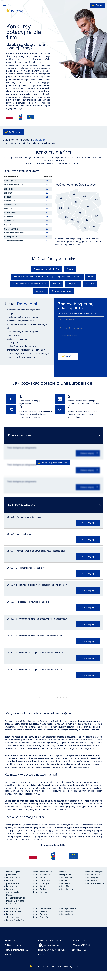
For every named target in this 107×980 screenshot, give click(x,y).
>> (69, 697)
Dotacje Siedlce (40, 892)
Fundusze (90, 284)
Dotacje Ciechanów (41, 880)
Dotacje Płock (39, 878)
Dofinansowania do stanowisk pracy (29, 284)
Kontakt (8, 955)
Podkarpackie (10, 213)
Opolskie (8, 209)
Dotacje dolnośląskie (94, 872)
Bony (90, 277)
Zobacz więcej (87, 453)
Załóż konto (14, 132)
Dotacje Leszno (66, 889)
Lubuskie (8, 193)
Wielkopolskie (10, 237)
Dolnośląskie (10, 181)
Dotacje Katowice (14, 911)
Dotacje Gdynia (66, 914)
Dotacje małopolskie (42, 908)
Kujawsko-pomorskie (14, 185)
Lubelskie (8, 189)
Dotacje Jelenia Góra (94, 883)
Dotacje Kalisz (65, 880)
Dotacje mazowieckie (42, 872)
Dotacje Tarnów (40, 914)
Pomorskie (9, 221)
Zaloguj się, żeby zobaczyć (54, 463)
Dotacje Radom (39, 889)
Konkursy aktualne (20, 435)
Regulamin (10, 940)
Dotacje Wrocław (92, 875)
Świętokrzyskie (11, 229)
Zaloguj (99, 5)
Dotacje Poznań (66, 878)
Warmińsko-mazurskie (14, 233)
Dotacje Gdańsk (66, 911)
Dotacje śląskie (13, 908)
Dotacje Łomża (39, 886)
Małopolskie (10, 201)
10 (63, 697)
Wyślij (69, 357)
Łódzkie (8, 197)
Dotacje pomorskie (67, 908)
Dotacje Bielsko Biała (16, 920)
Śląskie (7, 225)
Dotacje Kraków (40, 911)
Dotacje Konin (65, 883)
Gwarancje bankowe (62, 291)
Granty (70, 269)
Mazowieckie (10, 205)
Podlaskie (9, 217)
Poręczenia (73, 284)
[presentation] (75, 346)
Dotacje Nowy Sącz (42, 917)
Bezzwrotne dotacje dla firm (47, 269)
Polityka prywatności (15, 945)
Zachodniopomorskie (14, 241)
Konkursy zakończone (22, 505)
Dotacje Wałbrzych (93, 880)
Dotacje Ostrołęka (41, 883)
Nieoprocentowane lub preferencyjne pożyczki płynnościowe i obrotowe (47, 277)
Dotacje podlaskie (15, 886)
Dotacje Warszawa (41, 875)
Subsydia (40, 291)
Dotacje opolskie (14, 878)
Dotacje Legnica (92, 878)
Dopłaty (57, 284)
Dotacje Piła (64, 886)
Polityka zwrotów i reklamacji (18, 950)
